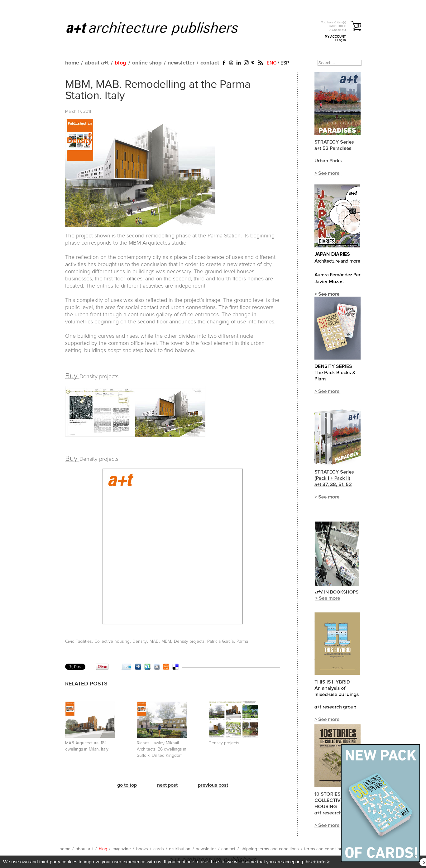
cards (159, 849)
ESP (285, 63)
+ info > (321, 862)
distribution (180, 849)
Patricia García (220, 641)
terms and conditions (324, 849)
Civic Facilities (78, 641)
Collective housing (112, 641)
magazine (122, 849)
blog (120, 63)
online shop (147, 63)
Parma (242, 641)
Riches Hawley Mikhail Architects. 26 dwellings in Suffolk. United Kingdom (162, 749)
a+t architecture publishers (160, 28)
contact (210, 63)
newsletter (181, 63)
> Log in (340, 40)
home (72, 63)
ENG (272, 63)
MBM (166, 641)
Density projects (189, 641)
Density (140, 641)
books (142, 849)
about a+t (97, 63)
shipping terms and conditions (270, 849)
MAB (154, 641)
